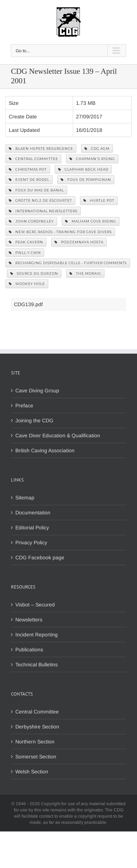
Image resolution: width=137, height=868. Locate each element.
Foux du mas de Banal (36, 190)
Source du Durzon (34, 273)
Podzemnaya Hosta (79, 242)
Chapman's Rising (92, 159)
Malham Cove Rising (91, 221)
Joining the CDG (34, 420)
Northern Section (35, 742)
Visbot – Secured (35, 605)
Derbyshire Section (37, 727)
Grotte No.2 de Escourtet (40, 200)
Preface (24, 406)
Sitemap (25, 498)
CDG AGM (97, 149)
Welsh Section (32, 772)
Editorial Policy (32, 528)
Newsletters (29, 620)
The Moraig (85, 273)
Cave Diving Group (37, 391)
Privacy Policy (31, 542)
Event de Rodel (29, 180)
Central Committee (33, 159)
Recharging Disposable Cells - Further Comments (68, 263)
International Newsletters (43, 211)
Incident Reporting (37, 635)
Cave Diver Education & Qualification (58, 435)
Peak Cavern (26, 242)
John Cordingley (31, 221)
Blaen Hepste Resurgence (41, 149)
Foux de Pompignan (86, 180)
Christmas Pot (28, 169)
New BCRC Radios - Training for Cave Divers (60, 232)
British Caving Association (45, 450)
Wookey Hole (27, 284)
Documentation (33, 513)
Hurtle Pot (99, 200)
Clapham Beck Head (83, 169)
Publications (29, 650)
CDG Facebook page (40, 557)
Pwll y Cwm (25, 253)
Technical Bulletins (37, 665)
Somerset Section (36, 757)
